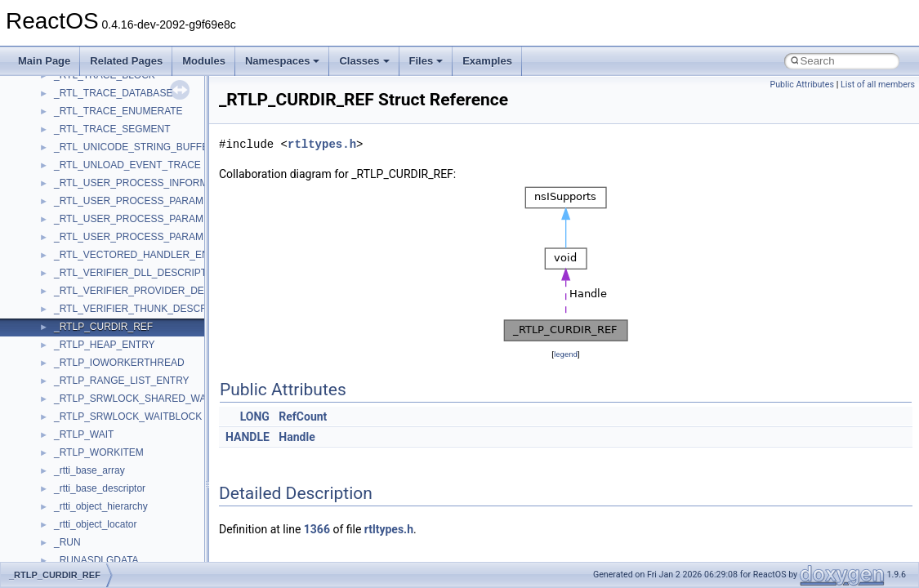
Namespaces (283, 61)
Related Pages (126, 61)
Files (426, 61)
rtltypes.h (322, 144)
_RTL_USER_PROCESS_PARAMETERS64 (150, 237)
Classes (364, 61)
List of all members (878, 85)
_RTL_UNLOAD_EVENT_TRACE (127, 165)
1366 (317, 529)
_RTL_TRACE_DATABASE (113, 93)
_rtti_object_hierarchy (101, 506)
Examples (487, 61)
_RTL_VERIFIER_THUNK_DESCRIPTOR (145, 309)
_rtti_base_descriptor (100, 488)
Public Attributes (802, 85)
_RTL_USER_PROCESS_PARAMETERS (145, 201)
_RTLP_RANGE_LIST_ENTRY (122, 381)
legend (566, 354)
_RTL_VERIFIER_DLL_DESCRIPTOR (138, 273)
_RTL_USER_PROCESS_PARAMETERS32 (150, 219)
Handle (297, 437)
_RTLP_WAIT (84, 434)
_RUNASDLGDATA (96, 560)
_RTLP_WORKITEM (99, 452)
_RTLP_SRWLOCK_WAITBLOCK (128, 416)
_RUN (67, 542)
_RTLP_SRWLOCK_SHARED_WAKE (137, 399)
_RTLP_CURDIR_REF (103, 327)
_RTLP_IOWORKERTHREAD (119, 363)
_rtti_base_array (89, 470)
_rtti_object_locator (95, 524)
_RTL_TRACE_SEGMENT (112, 129)
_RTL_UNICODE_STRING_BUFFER (135, 147)
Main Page (44, 61)
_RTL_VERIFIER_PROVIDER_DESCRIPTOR (154, 291)
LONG (255, 416)
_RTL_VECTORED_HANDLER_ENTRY (141, 255)
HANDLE (248, 437)
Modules (204, 61)
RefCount (303, 416)
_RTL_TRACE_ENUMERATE (118, 111)
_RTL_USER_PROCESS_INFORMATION (145, 183)
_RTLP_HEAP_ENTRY (105, 345)
